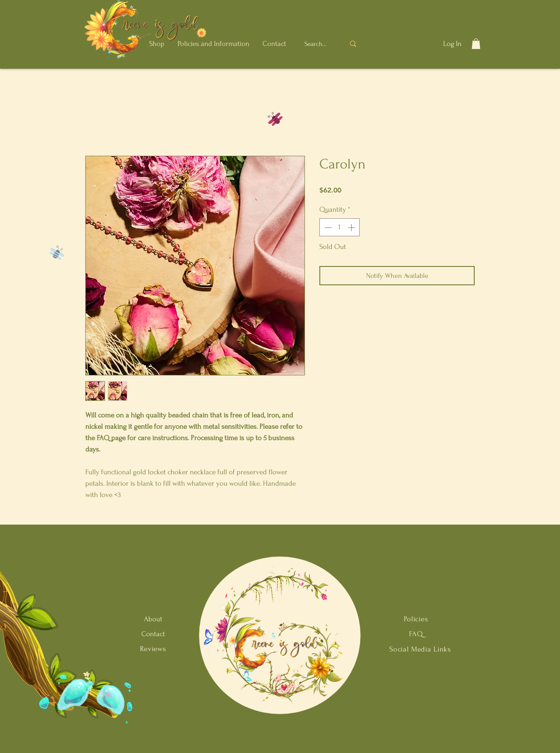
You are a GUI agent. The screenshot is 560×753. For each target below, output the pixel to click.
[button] (157, 44)
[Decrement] (327, 228)
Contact (153, 634)
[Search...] (317, 44)
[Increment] (352, 228)
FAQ (416, 634)
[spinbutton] (340, 228)
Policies (416, 619)
